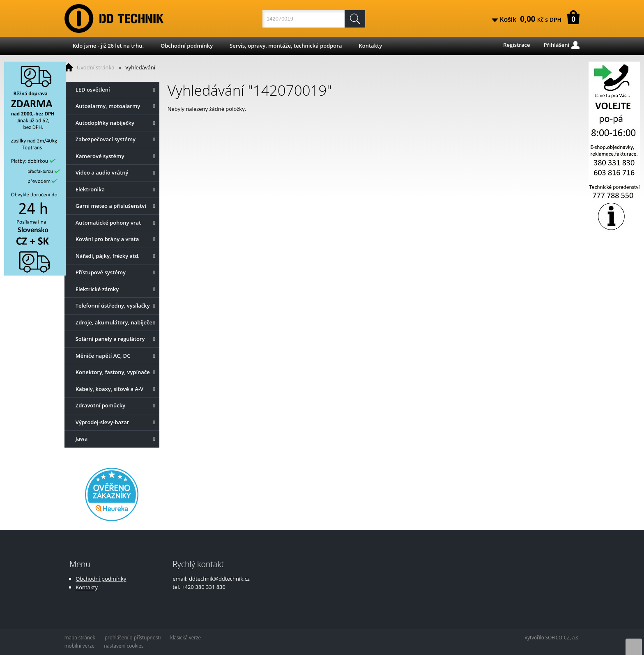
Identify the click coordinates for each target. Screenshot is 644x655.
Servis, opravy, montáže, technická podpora (286, 46)
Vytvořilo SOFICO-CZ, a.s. (552, 637)
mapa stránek (80, 637)
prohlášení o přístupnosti (133, 637)
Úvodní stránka (96, 67)
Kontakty (370, 46)
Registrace (516, 45)
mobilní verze (79, 646)
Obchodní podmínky (187, 46)
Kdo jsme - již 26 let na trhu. (108, 46)
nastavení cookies (124, 646)
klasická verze (186, 637)
